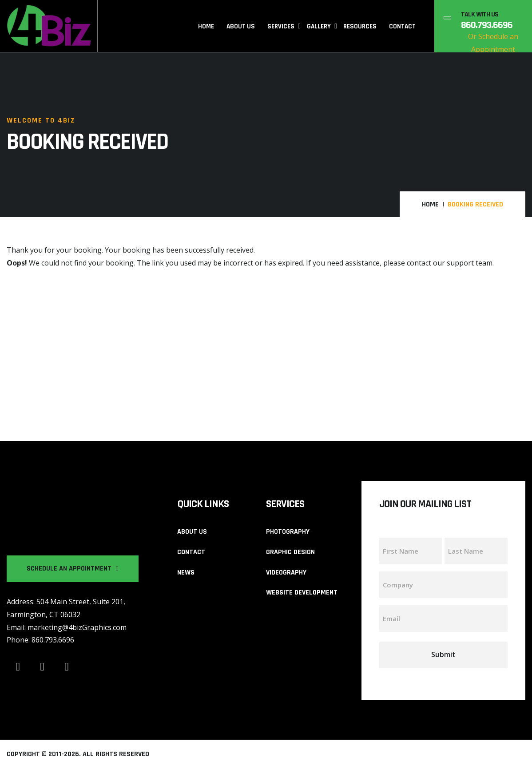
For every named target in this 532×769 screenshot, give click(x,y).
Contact (402, 26)
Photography (288, 532)
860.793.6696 (487, 25)
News (186, 573)
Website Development (302, 593)
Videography (286, 573)
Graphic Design (290, 552)
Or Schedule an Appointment (493, 43)
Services (281, 26)
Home (206, 26)
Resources (360, 26)
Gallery (319, 26)
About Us (241, 26)
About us (192, 532)
